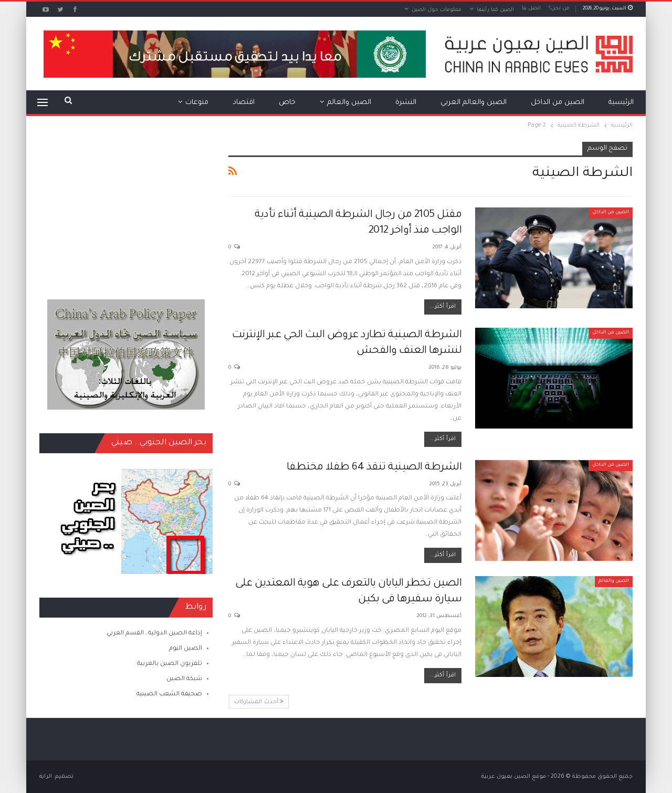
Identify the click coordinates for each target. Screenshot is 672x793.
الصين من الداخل (558, 103)
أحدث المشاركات (259, 702)
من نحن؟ (559, 9)
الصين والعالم (349, 103)
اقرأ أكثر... (443, 307)
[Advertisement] (126, 207)
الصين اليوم (186, 649)
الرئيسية (621, 103)
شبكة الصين (184, 679)
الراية (46, 777)
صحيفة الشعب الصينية (169, 695)
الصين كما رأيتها (495, 10)
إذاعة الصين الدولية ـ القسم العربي (154, 634)
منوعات (197, 103)
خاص (287, 103)
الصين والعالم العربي (474, 103)
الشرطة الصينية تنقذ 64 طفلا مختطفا (374, 468)
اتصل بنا (531, 9)
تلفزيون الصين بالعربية (170, 664)
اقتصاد (244, 103)
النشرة (406, 103)
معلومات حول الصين (437, 10)
